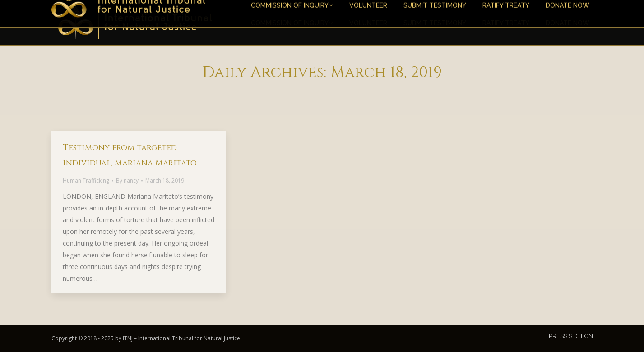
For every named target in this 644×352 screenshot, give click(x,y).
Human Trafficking (86, 181)
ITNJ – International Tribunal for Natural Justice (181, 338)
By (127, 181)
